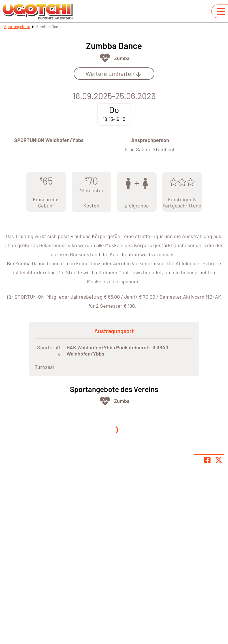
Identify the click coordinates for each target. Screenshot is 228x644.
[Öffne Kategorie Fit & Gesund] (105, 58)
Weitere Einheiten (113, 73)
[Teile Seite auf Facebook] (207, 460)
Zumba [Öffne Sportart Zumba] (122, 58)
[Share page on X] (219, 460)
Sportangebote (17, 26)
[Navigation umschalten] (221, 12)
